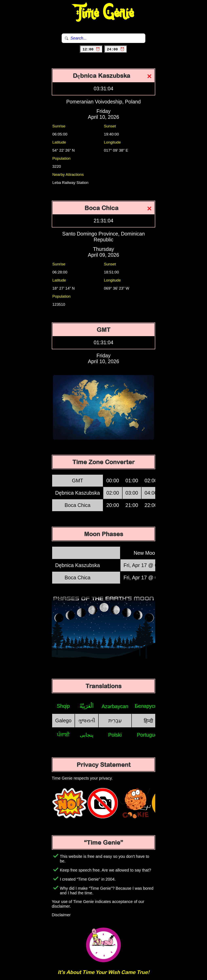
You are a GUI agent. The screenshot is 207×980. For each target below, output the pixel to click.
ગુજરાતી (87, 720)
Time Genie (104, 13)
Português (148, 735)
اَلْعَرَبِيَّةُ (87, 706)
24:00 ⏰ (116, 49)
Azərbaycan (115, 706)
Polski (115, 735)
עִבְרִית (115, 720)
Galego (63, 720)
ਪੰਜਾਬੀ (63, 735)
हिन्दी (148, 721)
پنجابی (87, 735)
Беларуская (148, 706)
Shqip (63, 706)
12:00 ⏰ (91, 49)
